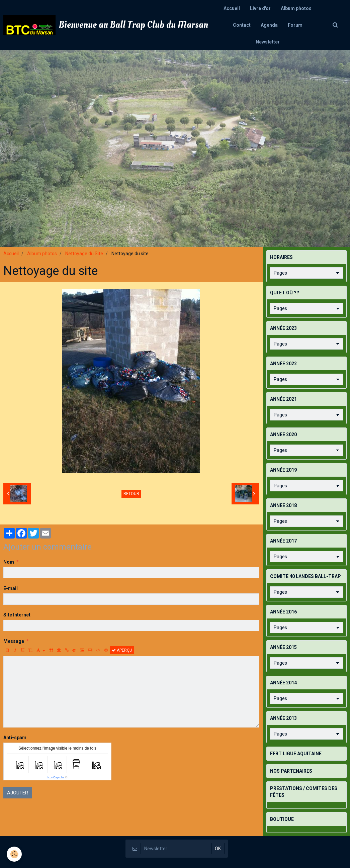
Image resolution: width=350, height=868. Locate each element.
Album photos (296, 8)
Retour (131, 494)
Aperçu (122, 650)
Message (14, 641)
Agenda (269, 25)
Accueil (232, 8)
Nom (9, 562)
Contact (242, 25)
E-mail (11, 588)
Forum (295, 25)
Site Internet (17, 615)
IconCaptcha (56, 777)
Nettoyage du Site (84, 254)
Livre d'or (260, 8)
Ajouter (18, 793)
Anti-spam (15, 738)
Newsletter (268, 42)
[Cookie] (14, 854)
